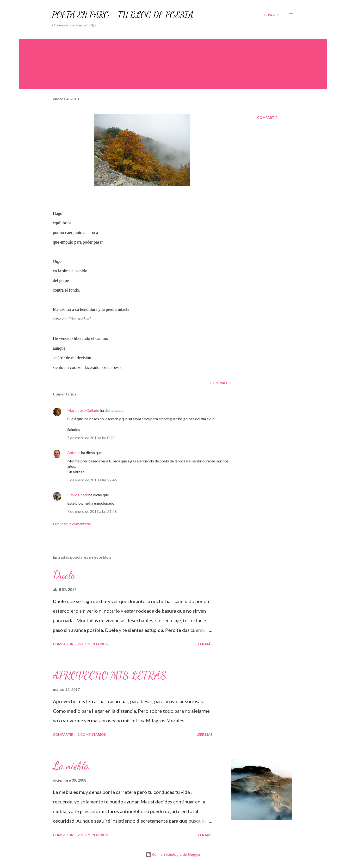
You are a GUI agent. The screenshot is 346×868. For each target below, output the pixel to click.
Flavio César (77, 495)
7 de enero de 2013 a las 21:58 (92, 511)
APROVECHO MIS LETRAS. (111, 675)
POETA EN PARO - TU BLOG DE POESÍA (123, 15)
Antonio (74, 452)
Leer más (204, 644)
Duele (64, 575)
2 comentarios (92, 734)
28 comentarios (93, 835)
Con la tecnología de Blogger (173, 854)
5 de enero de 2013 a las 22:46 (92, 480)
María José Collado (83, 410)
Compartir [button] (267, 117)
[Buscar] (271, 15)
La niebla (71, 766)
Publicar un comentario (72, 524)
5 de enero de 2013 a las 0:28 (91, 438)
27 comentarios (93, 644)
